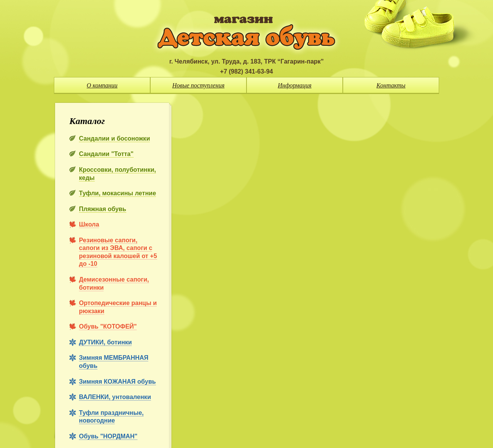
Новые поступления (198, 85)
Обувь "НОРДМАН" (108, 436)
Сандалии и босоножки (114, 138)
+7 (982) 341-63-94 (246, 71)
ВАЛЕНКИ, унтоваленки (115, 397)
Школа (89, 224)
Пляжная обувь (103, 209)
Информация (295, 85)
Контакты (391, 85)
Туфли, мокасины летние (117, 193)
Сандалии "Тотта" (106, 154)
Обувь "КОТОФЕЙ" (108, 326)
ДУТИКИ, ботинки (105, 342)
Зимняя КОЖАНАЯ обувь (117, 382)
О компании (102, 85)
